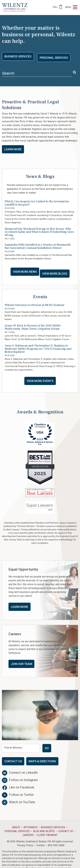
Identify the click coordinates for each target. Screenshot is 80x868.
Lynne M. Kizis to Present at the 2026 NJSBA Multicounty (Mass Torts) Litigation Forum (33, 327)
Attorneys (30, 827)
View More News (25, 272)
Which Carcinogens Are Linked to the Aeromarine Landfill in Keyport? (37, 203)
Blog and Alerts (44, 831)
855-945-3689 (56, 845)
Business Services (18, 56)
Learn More (13, 149)
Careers (28, 835)
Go (47, 748)
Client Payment (47, 835)
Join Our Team (21, 664)
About (16, 827)
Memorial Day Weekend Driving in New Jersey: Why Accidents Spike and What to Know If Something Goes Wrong (39, 232)
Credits (41, 845)
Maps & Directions (42, 761)
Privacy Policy (25, 845)
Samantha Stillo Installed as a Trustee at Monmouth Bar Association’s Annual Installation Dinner (38, 246)
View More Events (40, 381)
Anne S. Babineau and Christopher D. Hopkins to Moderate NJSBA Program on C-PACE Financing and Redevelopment (38, 349)
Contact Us (13, 761)
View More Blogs (55, 274)
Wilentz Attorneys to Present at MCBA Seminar (35, 305)
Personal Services (54, 58)
